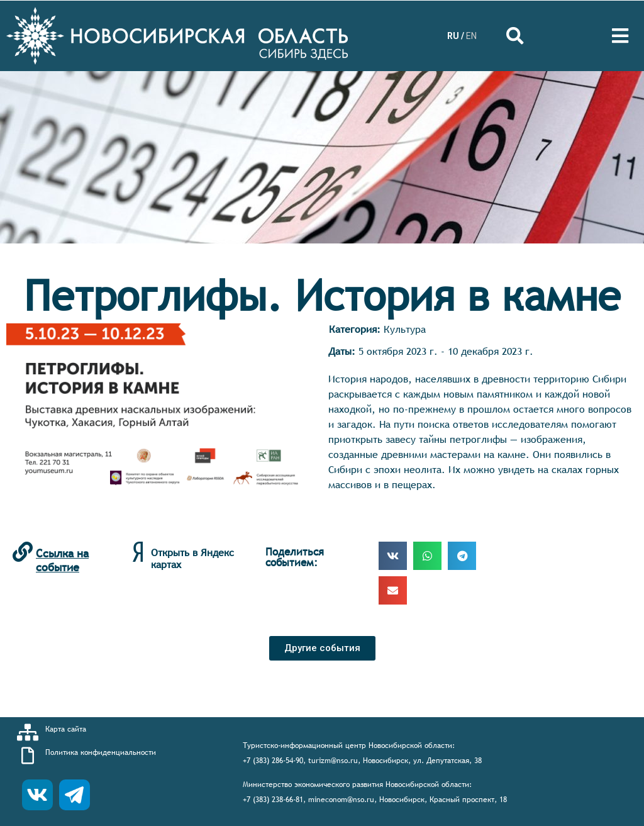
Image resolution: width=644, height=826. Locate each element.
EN (471, 36)
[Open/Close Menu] (620, 36)
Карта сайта (66, 729)
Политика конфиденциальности (101, 752)
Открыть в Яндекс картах (192, 558)
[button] (322, 648)
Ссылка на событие (62, 560)
